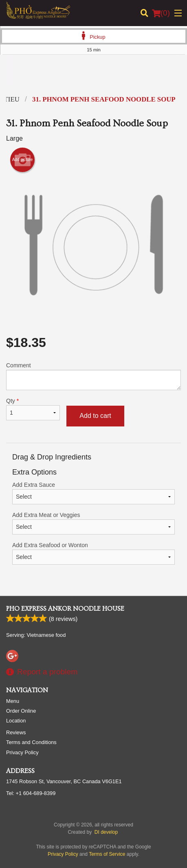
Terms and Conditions (31, 742)
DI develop (106, 832)
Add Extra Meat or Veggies (93, 523)
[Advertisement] (93, 77)
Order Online (21, 711)
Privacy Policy (22, 752)
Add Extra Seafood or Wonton (93, 553)
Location (16, 721)
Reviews (16, 732)
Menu (13, 701)
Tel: (31, 793)
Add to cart (95, 416)
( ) (161, 13)
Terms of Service (107, 854)
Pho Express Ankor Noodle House (65, 609)
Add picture (23, 160)
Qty (33, 409)
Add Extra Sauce (93, 493)
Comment (93, 376)
